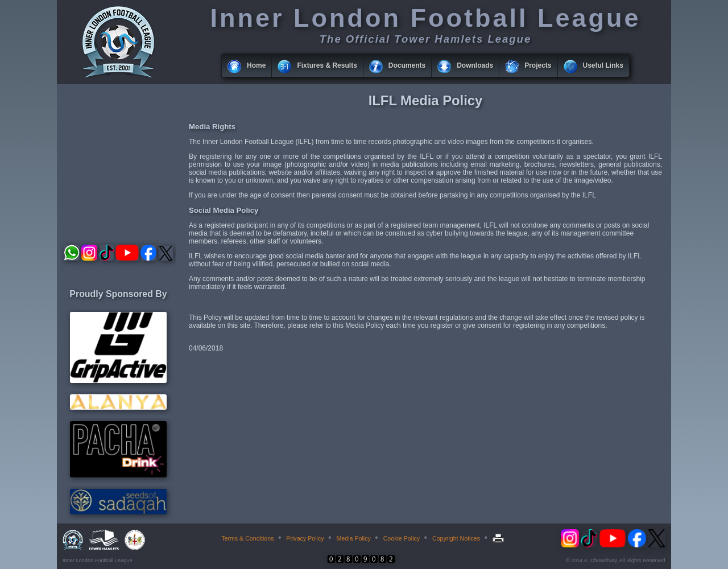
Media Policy (353, 538)
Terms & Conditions (247, 538)
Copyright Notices (456, 538)
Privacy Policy (305, 538)
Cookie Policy (402, 538)
